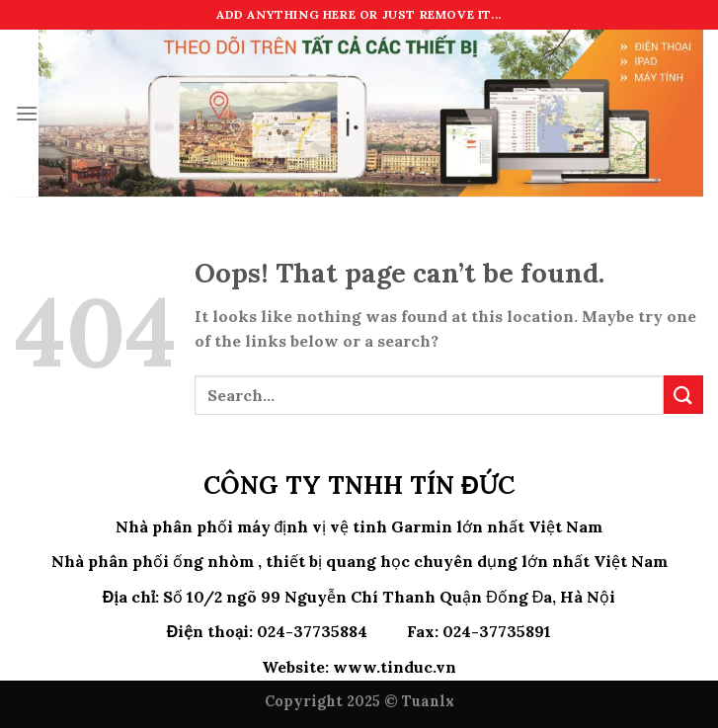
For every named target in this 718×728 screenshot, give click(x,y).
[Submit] (683, 395)
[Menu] (27, 113)
